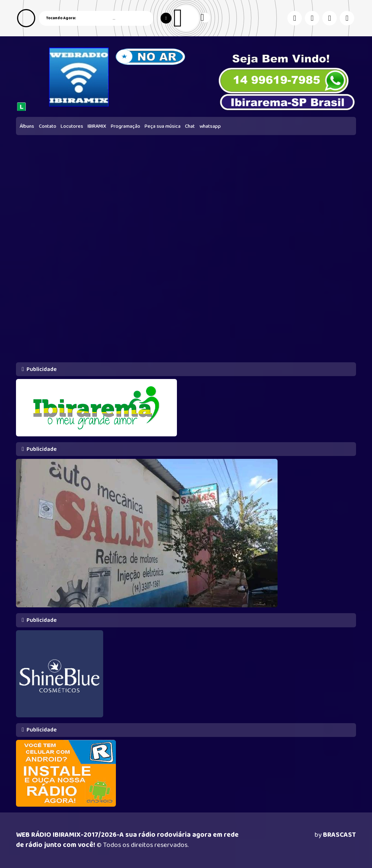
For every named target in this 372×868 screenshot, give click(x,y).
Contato (48, 126)
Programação (126, 126)
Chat (190, 126)
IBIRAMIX (97, 126)
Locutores (72, 126)
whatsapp (210, 126)
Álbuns (27, 126)
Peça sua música (163, 126)
